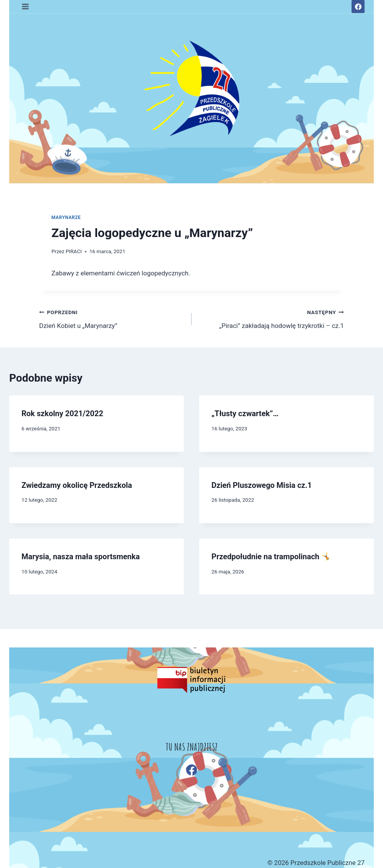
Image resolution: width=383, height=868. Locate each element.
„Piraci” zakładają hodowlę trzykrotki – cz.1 (271, 318)
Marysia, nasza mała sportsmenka (81, 557)
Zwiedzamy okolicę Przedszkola (77, 485)
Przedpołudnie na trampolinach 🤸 (271, 557)
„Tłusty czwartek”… (245, 413)
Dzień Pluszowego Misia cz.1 (262, 485)
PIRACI (74, 251)
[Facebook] (358, 7)
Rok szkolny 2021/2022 (62, 413)
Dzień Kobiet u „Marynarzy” (112, 318)
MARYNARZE (66, 217)
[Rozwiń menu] (26, 6)
